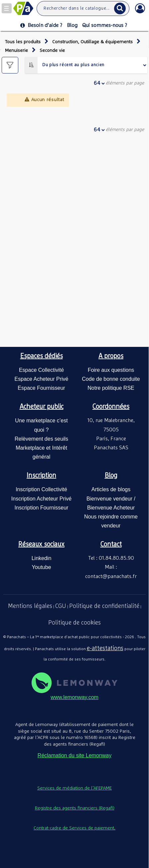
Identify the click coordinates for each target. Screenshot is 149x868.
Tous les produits (23, 42)
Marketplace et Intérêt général (41, 452)
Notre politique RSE (111, 388)
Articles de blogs (111, 489)
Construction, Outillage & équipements (92, 42)
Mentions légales (30, 606)
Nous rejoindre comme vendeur (111, 521)
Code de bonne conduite (111, 379)
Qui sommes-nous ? (105, 25)
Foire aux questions (111, 370)
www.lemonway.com (74, 697)
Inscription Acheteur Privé (41, 499)
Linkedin (42, 558)
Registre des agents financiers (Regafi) (75, 808)
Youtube (41, 567)
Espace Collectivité (41, 370)
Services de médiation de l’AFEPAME (74, 788)
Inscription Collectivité (41, 489)
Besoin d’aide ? (41, 25)
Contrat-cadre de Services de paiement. (74, 828)
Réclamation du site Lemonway (74, 755)
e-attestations (105, 649)
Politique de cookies (74, 623)
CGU (61, 606)
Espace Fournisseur (41, 388)
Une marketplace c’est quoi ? (41, 425)
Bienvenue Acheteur (111, 508)
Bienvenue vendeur (109, 499)
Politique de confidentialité (104, 606)
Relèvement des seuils (41, 439)
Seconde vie (52, 51)
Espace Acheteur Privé (42, 379)
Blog (72, 25)
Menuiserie (16, 51)
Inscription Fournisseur (42, 508)
